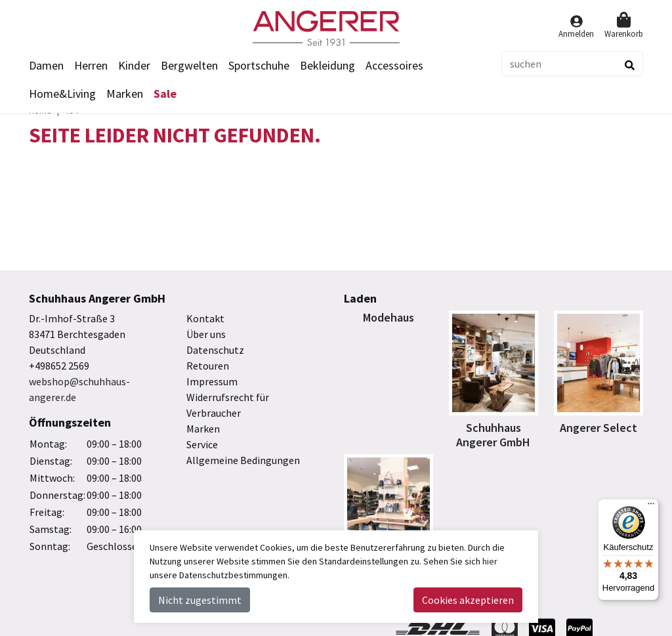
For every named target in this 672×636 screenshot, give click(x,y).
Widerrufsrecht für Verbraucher (228, 405)
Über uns (206, 334)
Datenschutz (215, 350)
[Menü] (651, 507)
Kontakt (205, 318)
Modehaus (388, 317)
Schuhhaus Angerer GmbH (493, 435)
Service (202, 444)
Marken (125, 94)
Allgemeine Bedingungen (243, 460)
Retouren (208, 366)
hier (490, 561)
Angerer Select (598, 428)
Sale (165, 94)
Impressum (212, 381)
